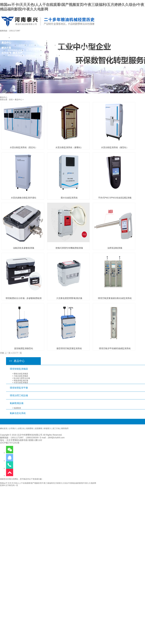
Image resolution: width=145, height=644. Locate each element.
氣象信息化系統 (18, 413)
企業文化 (21, 428)
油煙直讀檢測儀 (115, 248)
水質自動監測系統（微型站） (115, 147)
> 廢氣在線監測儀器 (20, 374)
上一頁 (8, 353)
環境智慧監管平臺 (19, 388)
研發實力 (47, 428)
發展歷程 (30, 428)
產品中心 (18, 100)
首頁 (11, 100)
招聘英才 (137, 55)
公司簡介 (12, 428)
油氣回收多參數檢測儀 (24, 248)
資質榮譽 (39, 428)
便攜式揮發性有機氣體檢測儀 (69, 248)
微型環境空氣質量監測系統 (69, 348)
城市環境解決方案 (53, 55)
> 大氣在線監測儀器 (20, 376)
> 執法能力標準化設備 (21, 378)
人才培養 (127, 55)
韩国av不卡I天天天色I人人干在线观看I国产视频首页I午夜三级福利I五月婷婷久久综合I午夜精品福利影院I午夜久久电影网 (48, 483)
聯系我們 (18, 53)
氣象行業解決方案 (71, 55)
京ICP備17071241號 (10, 443)
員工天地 (56, 428)
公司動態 (101, 55)
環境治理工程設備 (19, 395)
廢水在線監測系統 (69, 198)
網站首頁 (4, 428)
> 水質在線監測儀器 (20, 383)
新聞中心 (86, 48)
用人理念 (118, 55)
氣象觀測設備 (17, 403)
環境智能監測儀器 (19, 369)
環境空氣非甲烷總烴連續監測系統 (115, 348)
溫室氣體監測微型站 (24, 348)
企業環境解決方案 (34, 55)
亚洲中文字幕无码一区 (9, 485)
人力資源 (112, 48)
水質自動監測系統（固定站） (24, 147)
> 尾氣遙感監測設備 (20, 380)
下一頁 (19, 353)
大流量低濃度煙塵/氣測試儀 (69, 298)
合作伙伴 (6, 53)
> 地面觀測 (16, 408)
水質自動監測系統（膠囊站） (69, 147)
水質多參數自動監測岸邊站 (24, 198)
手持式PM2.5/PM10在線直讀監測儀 (115, 198)
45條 (2, 353)
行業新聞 (92, 55)
